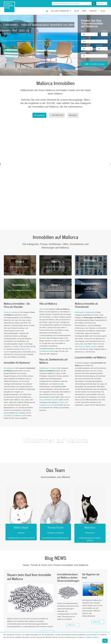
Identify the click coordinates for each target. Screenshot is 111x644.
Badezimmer (99, 45)
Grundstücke (9, 329)
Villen (41, 270)
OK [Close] (105, 641)
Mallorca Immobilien (61, 11)
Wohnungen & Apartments (85, 273)
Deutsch (102, 3)
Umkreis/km (104, 31)
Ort (82, 31)
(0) (103, 11)
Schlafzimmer (85, 45)
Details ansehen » (93, 637)
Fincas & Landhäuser (12, 273)
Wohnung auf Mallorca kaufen (86, 308)
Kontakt (93, 11)
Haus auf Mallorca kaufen (49, 361)
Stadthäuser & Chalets (48, 329)
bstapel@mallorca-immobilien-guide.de (21, 499)
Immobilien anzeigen (94, 64)
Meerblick (73, 115)
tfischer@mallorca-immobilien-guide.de (55, 499)
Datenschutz (103, 619)
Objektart (83, 38)
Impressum (103, 616)
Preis (83, 52)
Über (84, 11)
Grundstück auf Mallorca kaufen (16, 377)
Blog (77, 11)
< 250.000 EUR (57, 115)
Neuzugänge (39, 115)
